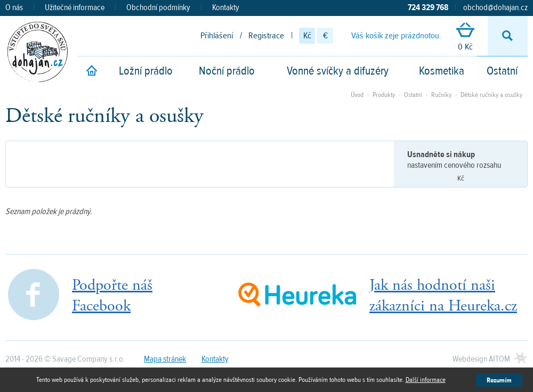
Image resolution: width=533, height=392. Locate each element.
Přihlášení (217, 36)
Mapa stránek (165, 359)
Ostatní (502, 71)
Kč (307, 36)
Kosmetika (442, 71)
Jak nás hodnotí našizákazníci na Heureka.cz (443, 296)
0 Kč (465, 38)
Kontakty (226, 7)
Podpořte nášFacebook (112, 296)
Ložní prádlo (146, 71)
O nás (14, 7)
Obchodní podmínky (158, 7)
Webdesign (481, 359)
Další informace (426, 380)
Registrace (266, 36)
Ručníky (441, 95)
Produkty (384, 95)
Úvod (357, 95)
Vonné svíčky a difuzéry (338, 71)
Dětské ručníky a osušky (491, 95)
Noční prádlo (227, 71)
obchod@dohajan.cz (495, 7)
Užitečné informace (75, 7)
